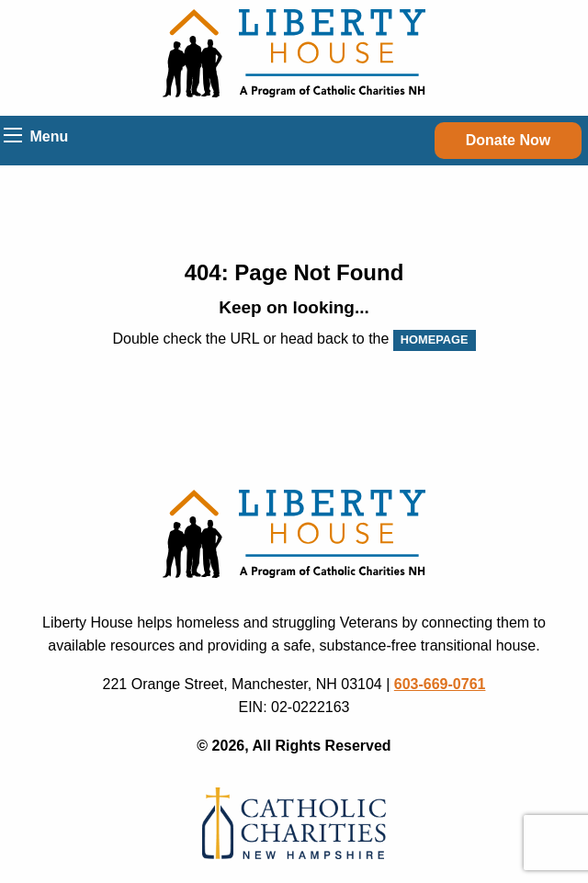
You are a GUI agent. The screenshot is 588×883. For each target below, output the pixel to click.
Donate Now (508, 140)
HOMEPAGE (435, 340)
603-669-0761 (440, 684)
